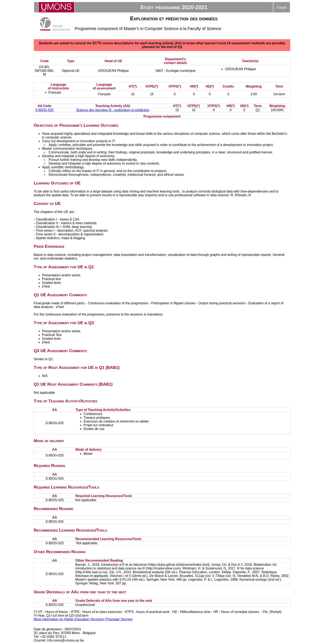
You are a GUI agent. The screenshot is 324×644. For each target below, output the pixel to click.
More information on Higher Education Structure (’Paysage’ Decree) (83, 619)
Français (282, 7)
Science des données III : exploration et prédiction (113, 110)
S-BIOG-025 (44, 110)
